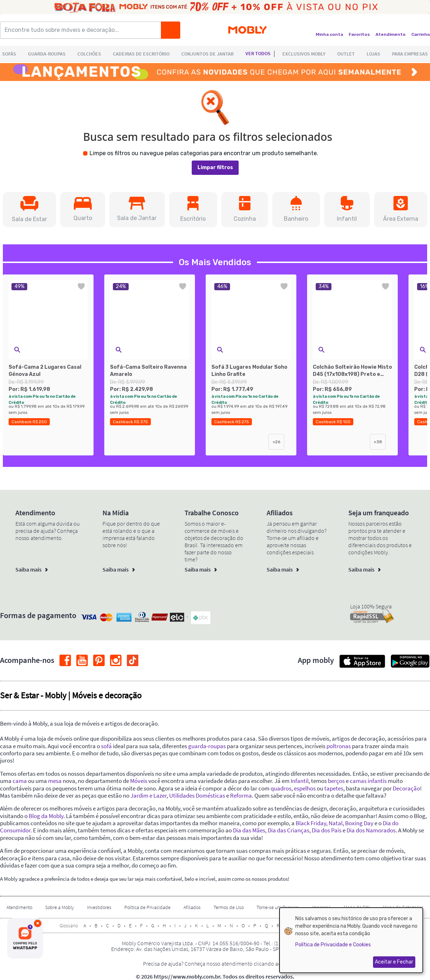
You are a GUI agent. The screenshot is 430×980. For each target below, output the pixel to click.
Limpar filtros (215, 168)
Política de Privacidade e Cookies (333, 945)
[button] (29, 210)
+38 (378, 442)
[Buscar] (171, 30)
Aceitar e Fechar (394, 962)
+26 (276, 442)
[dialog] (351, 940)
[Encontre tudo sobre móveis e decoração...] (83, 30)
